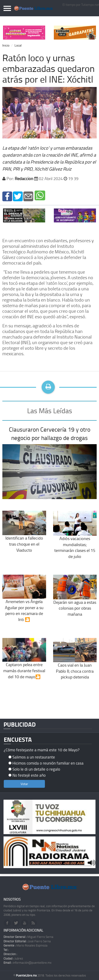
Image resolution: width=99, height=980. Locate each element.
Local (18, 45)
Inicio (6, 45)
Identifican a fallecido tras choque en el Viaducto (24, 536)
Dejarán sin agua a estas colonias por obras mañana (75, 600)
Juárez (13, 958)
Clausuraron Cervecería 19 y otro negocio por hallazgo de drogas (50, 434)
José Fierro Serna (27, 941)
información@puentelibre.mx (27, 963)
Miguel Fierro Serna (28, 937)
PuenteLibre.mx (27, 975)
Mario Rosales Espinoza (26, 945)
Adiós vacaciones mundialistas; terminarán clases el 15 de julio (75, 539)
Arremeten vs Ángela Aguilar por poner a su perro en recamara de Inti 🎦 (24, 603)
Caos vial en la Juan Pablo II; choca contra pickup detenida (75, 663)
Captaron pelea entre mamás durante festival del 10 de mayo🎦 (24, 663)
